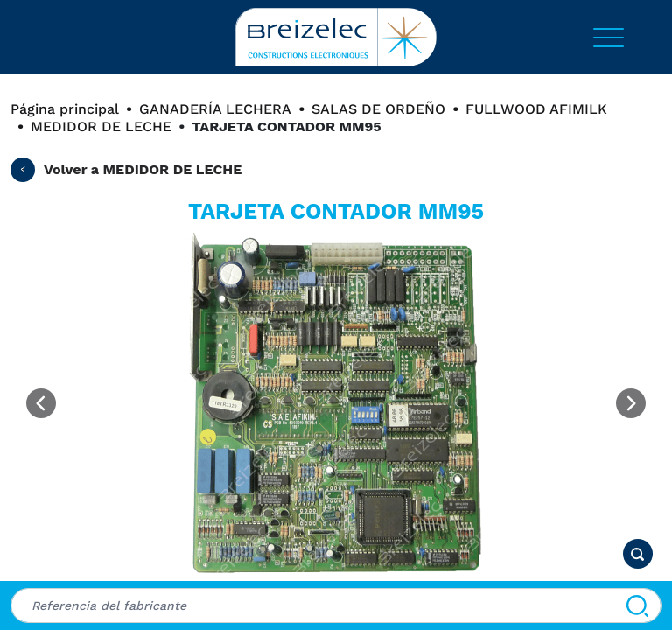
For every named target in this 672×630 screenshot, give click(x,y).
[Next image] (631, 403)
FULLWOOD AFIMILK (536, 109)
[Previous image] (41, 403)
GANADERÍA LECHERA (215, 109)
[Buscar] (637, 605)
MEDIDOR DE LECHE (101, 126)
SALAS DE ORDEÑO (378, 109)
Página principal (65, 109)
